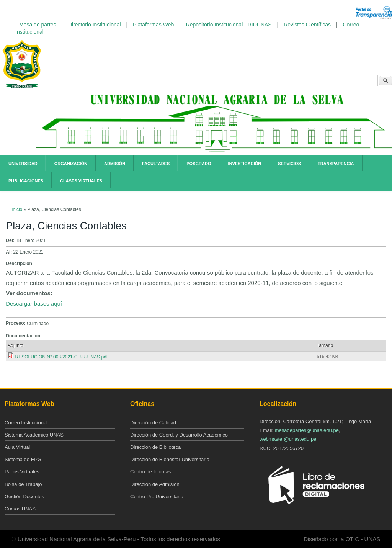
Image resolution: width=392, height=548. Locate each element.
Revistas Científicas (307, 25)
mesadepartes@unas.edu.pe (307, 430)
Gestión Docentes (24, 496)
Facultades (156, 164)
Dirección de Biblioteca (155, 447)
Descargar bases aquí (34, 303)
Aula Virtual (17, 447)
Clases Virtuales (81, 181)
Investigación (244, 164)
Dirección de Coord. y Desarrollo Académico (179, 435)
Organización (71, 164)
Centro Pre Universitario (157, 496)
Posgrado (199, 164)
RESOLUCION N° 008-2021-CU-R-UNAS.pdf (62, 357)
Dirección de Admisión (155, 484)
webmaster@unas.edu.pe (288, 439)
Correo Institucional (26, 423)
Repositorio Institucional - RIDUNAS (229, 25)
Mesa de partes (38, 25)
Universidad (23, 164)
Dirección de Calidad (153, 423)
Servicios (289, 164)
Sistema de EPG (23, 459)
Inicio (17, 209)
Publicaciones (26, 181)
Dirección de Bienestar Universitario (170, 459)
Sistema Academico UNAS (34, 435)
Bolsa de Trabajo (23, 484)
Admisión (115, 164)
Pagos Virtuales (22, 472)
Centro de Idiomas (150, 472)
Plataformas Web (153, 25)
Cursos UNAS (20, 509)
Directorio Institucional (95, 25)
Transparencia (336, 164)
